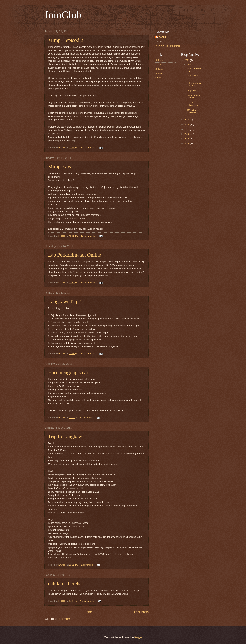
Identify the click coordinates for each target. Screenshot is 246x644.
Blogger (138, 637)
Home (88, 612)
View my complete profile (168, 46)
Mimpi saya (60, 167)
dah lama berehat (66, 584)
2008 (187, 125)
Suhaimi (159, 60)
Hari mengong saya (68, 372)
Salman (159, 69)
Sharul (159, 73)
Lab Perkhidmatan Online (74, 255)
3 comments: (87, 417)
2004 (187, 143)
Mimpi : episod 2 (66, 40)
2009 (187, 120)
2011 (187, 60)
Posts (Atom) (64, 619)
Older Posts (141, 612)
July (189, 64)
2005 (187, 139)
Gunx (158, 78)
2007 (187, 129)
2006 (187, 134)
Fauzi (158, 65)
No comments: (89, 148)
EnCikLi (163, 37)
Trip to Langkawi (66, 436)
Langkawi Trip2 (64, 301)
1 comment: (87, 565)
